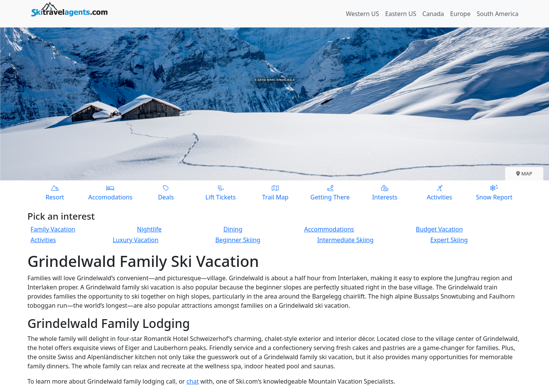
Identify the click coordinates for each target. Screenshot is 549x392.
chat (193, 381)
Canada (433, 14)
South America (498, 14)
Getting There (330, 192)
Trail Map (275, 192)
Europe (461, 14)
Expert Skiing (449, 240)
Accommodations (329, 229)
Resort (55, 192)
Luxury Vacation (136, 240)
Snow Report (494, 192)
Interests (385, 192)
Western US (362, 14)
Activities (440, 192)
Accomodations (111, 192)
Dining (233, 229)
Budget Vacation (439, 229)
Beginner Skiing (238, 240)
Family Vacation (53, 229)
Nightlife (149, 229)
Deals (166, 192)
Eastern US (401, 14)
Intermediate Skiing (345, 240)
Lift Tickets (221, 192)
